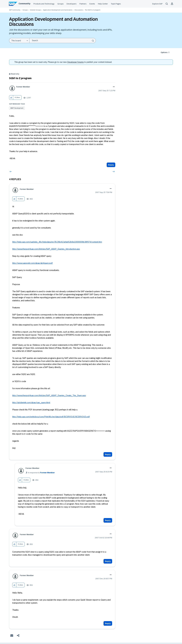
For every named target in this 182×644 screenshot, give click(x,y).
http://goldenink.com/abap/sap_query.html (31, 403)
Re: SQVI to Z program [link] (93, 10)
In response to (41, 473)
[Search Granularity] (19, 41)
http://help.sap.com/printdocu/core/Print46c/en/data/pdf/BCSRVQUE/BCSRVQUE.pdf (51, 417)
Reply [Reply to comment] (108, 454)
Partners (83, 4)
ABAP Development (17, 108)
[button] (11, 98)
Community (24, 4)
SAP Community (15, 10)
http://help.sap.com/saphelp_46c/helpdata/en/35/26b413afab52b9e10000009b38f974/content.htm (57, 242)
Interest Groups (35, 10)
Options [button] (164, 52)
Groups (60, 4)
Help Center (103, 4)
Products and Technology (44, 4)
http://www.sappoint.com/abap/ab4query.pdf (32, 263)
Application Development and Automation (58, 10)
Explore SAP (157, 4)
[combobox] (63, 41)
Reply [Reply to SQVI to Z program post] (111, 165)
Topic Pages (116, 4)
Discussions (79, 10)
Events (92, 4)
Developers (72, 4)
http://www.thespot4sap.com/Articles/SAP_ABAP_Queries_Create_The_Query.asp (49, 396)
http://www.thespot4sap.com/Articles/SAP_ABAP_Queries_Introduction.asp (46, 249)
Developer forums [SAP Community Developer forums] (75, 62)
